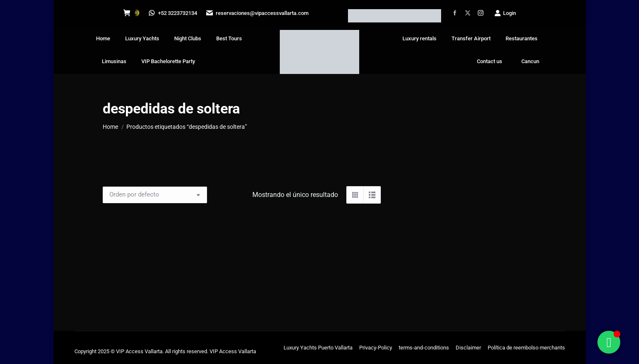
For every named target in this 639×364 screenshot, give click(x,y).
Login (505, 13)
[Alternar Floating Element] (609, 342)
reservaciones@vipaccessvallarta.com (258, 13)
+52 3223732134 (173, 13)
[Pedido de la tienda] (155, 195)
